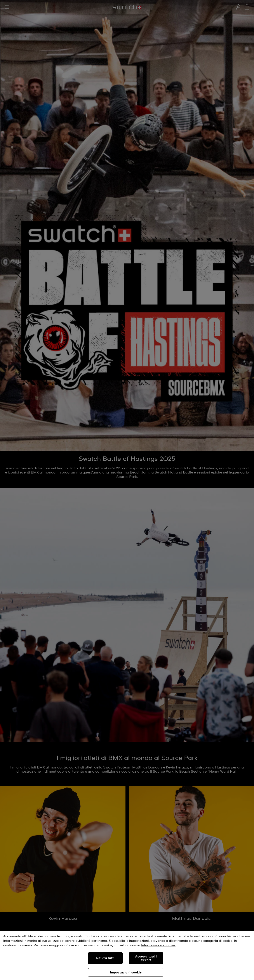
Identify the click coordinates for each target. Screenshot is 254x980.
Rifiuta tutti (105, 958)
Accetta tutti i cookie (146, 958)
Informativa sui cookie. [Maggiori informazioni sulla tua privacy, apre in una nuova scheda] (158, 945)
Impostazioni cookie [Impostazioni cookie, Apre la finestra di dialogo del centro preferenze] (126, 973)
